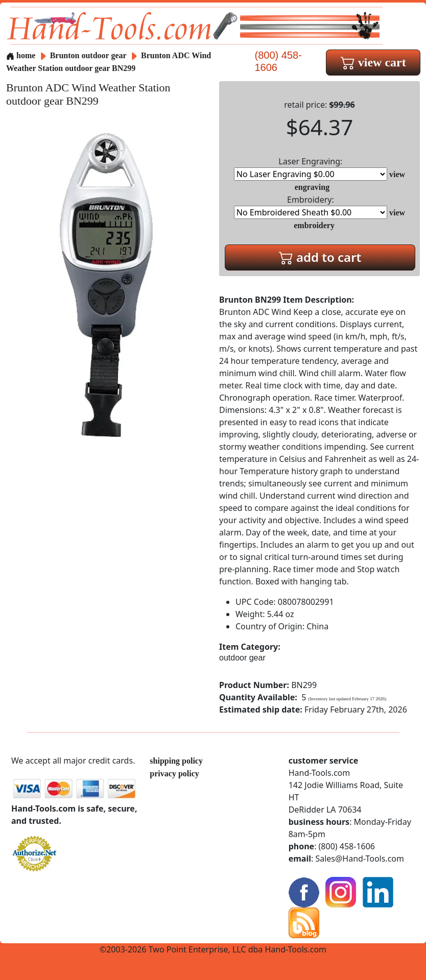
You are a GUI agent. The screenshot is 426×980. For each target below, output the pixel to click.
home (21, 55)
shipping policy (176, 761)
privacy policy (174, 774)
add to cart (320, 257)
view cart (373, 62)
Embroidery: (311, 206)
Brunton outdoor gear (88, 55)
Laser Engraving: (311, 168)
